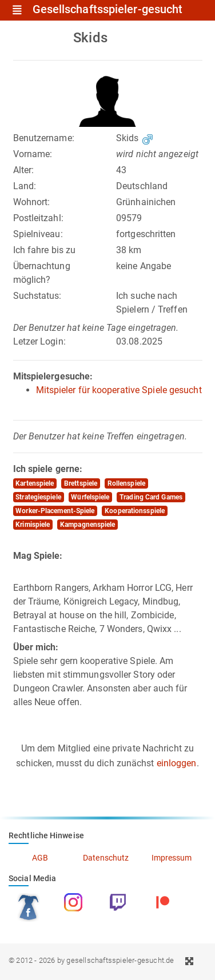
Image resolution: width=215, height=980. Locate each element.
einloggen (177, 763)
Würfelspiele (90, 497)
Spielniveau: (38, 234)
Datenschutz (106, 858)
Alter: (24, 170)
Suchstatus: (37, 296)
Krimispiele (33, 525)
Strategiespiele (38, 497)
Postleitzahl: (38, 218)
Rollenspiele (126, 483)
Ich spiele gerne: (48, 469)
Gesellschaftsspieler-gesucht (108, 10)
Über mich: (36, 647)
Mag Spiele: (38, 556)
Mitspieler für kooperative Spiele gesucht (119, 390)
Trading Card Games (151, 497)
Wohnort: (32, 202)
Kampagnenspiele (88, 525)
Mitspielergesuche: (53, 376)
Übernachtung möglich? (42, 273)
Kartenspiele (35, 483)
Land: (25, 186)
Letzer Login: (39, 341)
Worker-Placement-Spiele (55, 511)
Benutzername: (44, 138)
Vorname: (33, 154)
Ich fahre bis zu (45, 250)
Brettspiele (81, 483)
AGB (40, 858)
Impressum (172, 858)
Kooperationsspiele (135, 511)
